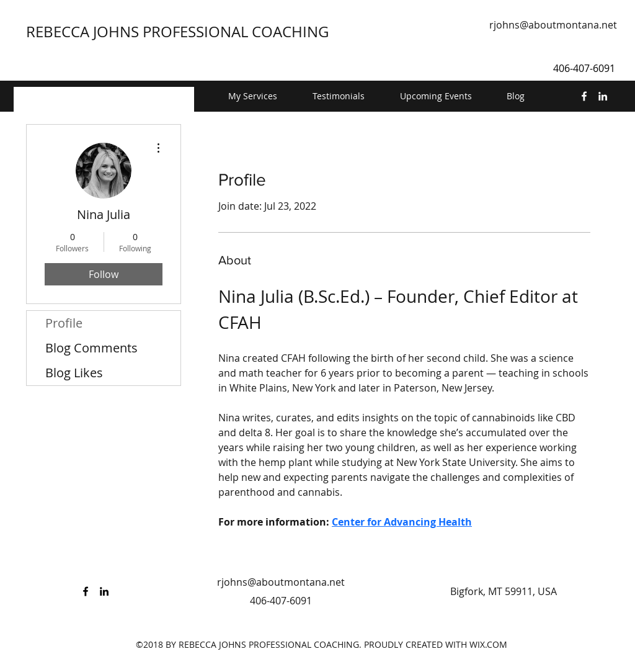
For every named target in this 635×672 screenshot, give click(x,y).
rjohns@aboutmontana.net (553, 25)
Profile (64, 323)
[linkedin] (603, 96)
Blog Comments (91, 348)
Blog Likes (74, 373)
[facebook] (584, 96)
